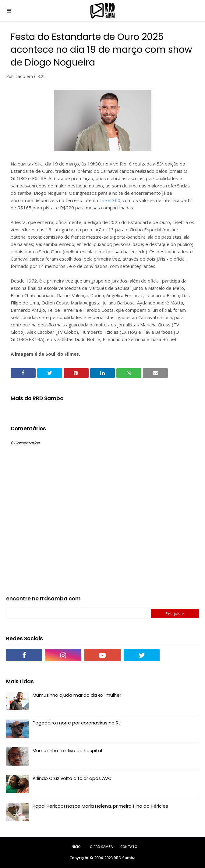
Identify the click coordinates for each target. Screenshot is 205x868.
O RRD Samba (101, 847)
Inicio (76, 847)
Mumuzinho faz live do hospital (67, 751)
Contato (129, 847)
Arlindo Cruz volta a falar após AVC (72, 778)
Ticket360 (110, 200)
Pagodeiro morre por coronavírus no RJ (77, 723)
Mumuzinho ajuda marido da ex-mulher (77, 695)
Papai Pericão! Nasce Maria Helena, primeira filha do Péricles (100, 806)
